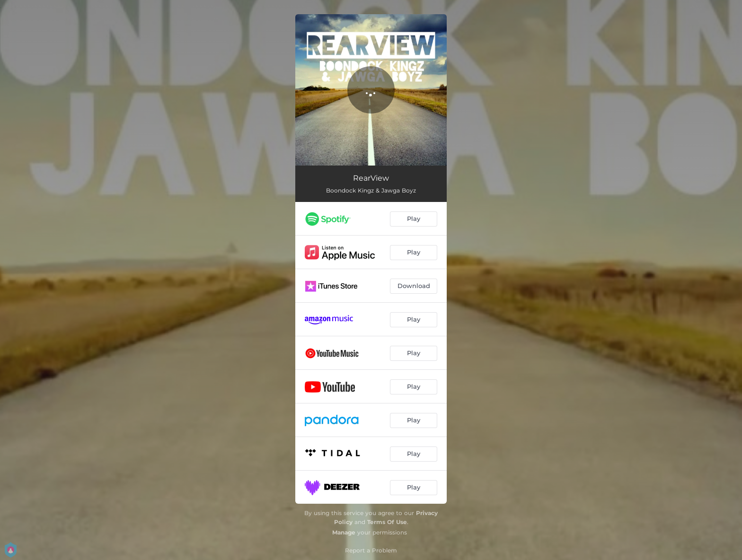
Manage (344, 532)
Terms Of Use (387, 522)
